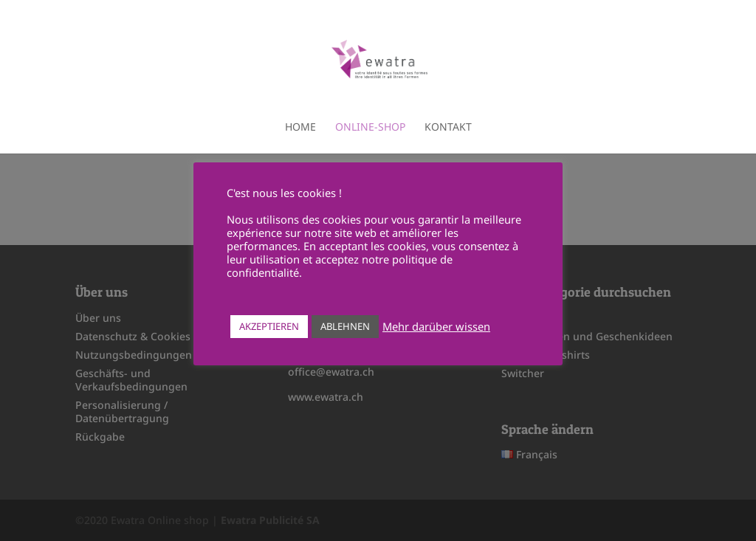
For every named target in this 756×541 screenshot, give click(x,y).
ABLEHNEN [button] (345, 326)
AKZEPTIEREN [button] (269, 326)
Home (300, 128)
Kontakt (448, 128)
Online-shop (370, 128)
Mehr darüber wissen (436, 326)
